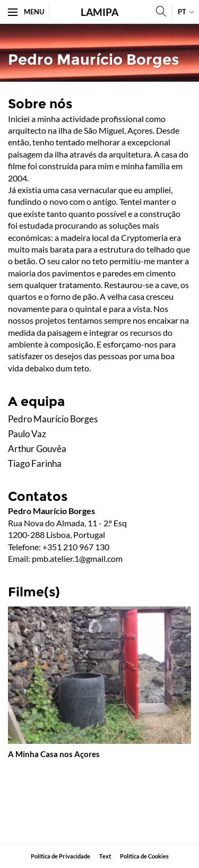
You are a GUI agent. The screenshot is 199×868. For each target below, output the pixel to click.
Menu (26, 12)
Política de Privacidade (60, 856)
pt (182, 12)
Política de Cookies (144, 856)
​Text (105, 856)
